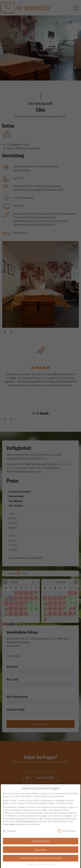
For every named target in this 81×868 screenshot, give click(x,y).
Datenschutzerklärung (26, 823)
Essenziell (9, 832)
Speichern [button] (40, 851)
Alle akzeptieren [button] (40, 842)
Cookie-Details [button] (32, 866)
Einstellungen (9, 825)
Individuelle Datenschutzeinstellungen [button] (40, 859)
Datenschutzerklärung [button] (47, 866)
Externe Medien (67, 832)
